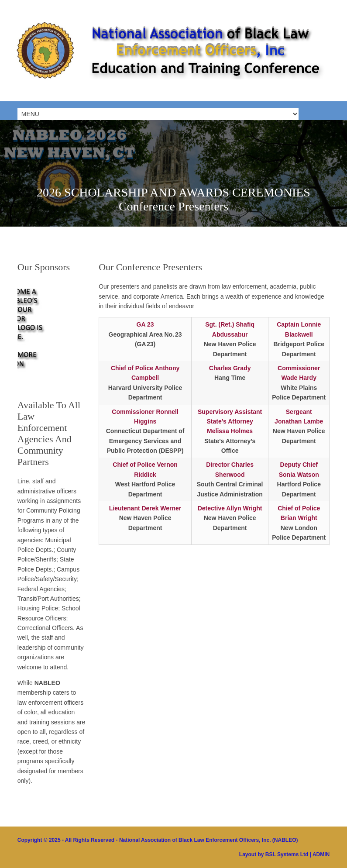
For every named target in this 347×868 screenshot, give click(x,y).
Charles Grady (230, 368)
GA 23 (145, 324)
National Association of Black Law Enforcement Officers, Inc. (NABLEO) (209, 840)
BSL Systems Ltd (287, 854)
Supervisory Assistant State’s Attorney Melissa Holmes (230, 422)
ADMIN (321, 854)
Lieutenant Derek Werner (145, 508)
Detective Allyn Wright (230, 508)
